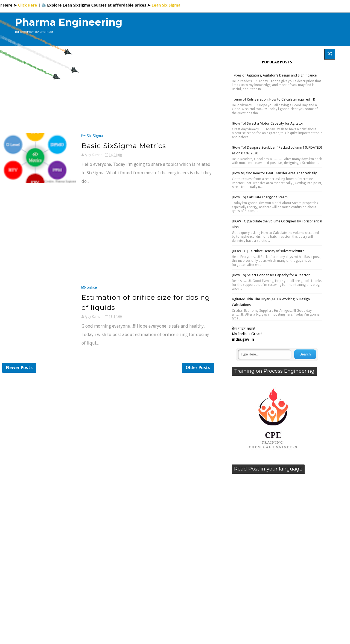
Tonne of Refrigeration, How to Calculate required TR (273, 99)
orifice (92, 287)
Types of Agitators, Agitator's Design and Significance (274, 75)
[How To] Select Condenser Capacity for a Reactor (271, 275)
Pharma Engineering (69, 22)
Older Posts (198, 368)
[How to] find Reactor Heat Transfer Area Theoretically (274, 173)
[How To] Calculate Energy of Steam (260, 197)
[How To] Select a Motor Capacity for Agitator (268, 123)
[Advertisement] (235, 29)
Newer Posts (19, 368)
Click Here (30, 5)
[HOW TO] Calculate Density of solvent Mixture (268, 251)
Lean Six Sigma (169, 5)
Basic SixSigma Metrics (124, 146)
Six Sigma (95, 136)
